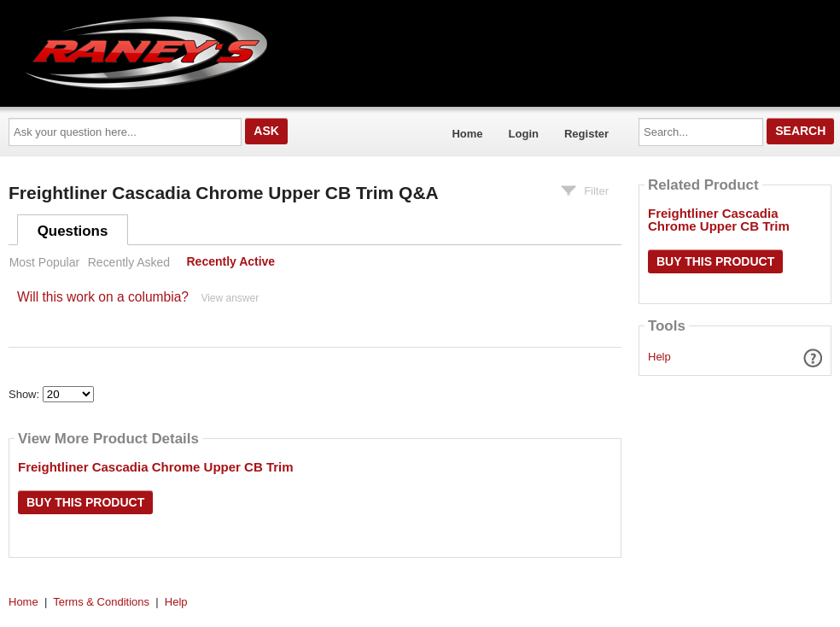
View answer (230, 298)
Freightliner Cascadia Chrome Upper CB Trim (156, 467)
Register (586, 134)
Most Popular (44, 262)
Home (467, 134)
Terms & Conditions (101, 602)
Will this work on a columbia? (103, 297)
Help (659, 357)
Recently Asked (129, 262)
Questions (73, 231)
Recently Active (231, 262)
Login (524, 134)
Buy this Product (85, 502)
